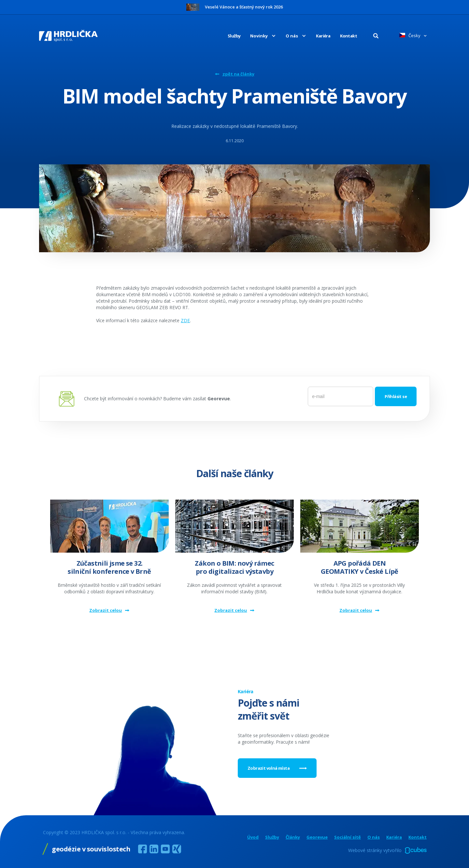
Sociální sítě (348, 837)
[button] (258, 36)
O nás (374, 837)
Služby (234, 36)
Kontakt (348, 36)
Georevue (317, 837)
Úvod (253, 837)
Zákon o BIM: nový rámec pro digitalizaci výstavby (234, 567)
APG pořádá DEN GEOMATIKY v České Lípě (360, 567)
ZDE (185, 320)
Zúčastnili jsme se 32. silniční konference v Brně (109, 567)
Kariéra (323, 36)
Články (293, 837)
